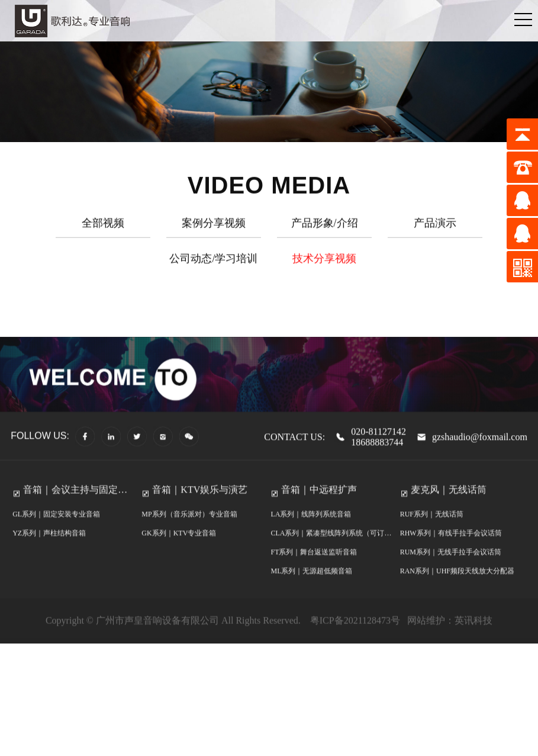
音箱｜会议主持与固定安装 (75, 506)
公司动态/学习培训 (213, 262)
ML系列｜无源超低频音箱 (311, 584)
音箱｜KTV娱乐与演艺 (200, 503)
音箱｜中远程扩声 (319, 503)
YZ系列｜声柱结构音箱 (49, 546)
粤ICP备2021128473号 (354, 634)
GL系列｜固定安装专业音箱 (56, 527)
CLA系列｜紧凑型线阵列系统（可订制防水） (331, 549)
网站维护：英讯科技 (450, 634)
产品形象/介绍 (325, 226)
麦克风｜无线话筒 (449, 503)
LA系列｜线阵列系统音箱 (311, 527)
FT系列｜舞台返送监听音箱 (314, 565)
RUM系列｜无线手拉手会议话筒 (451, 565)
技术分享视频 (324, 262)
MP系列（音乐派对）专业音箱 (189, 527)
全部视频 (103, 226)
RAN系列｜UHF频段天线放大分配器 (457, 584)
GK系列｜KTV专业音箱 (179, 546)
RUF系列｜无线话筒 (432, 527)
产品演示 (435, 226)
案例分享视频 (214, 226)
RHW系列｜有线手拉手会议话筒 (451, 546)
